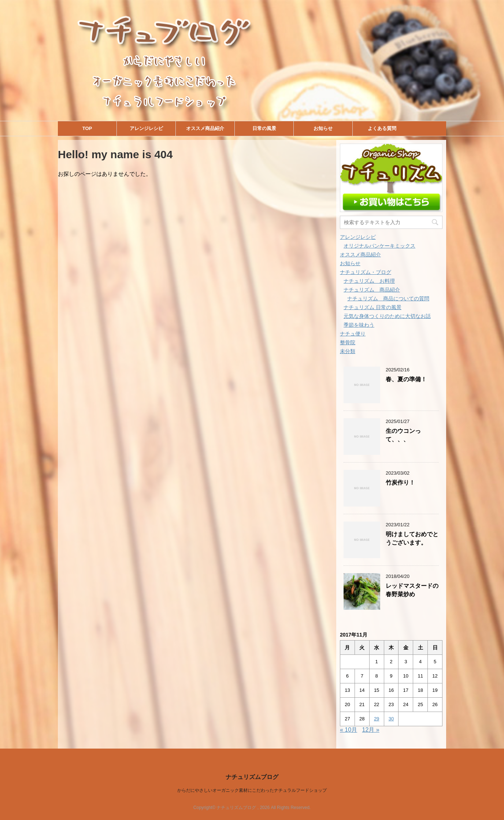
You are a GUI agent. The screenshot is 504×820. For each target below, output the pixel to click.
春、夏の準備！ (406, 379)
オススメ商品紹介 (205, 128)
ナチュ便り (353, 334)
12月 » (371, 730)
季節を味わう (359, 325)
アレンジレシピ (146, 128)
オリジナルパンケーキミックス (379, 246)
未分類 (348, 351)
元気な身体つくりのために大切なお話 (387, 316)
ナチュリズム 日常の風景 (373, 307)
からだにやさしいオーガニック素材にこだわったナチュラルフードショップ (252, 790)
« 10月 (349, 730)
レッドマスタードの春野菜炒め (412, 590)
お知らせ (323, 128)
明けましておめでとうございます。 (412, 538)
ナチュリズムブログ (252, 777)
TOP (87, 128)
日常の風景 (264, 128)
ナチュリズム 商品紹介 (372, 290)
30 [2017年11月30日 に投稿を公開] (391, 719)
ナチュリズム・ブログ (366, 272)
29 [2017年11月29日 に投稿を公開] (377, 719)
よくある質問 (382, 128)
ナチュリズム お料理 (369, 281)
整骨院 (348, 342)
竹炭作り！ (400, 483)
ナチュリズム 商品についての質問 (388, 298)
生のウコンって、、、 (403, 435)
